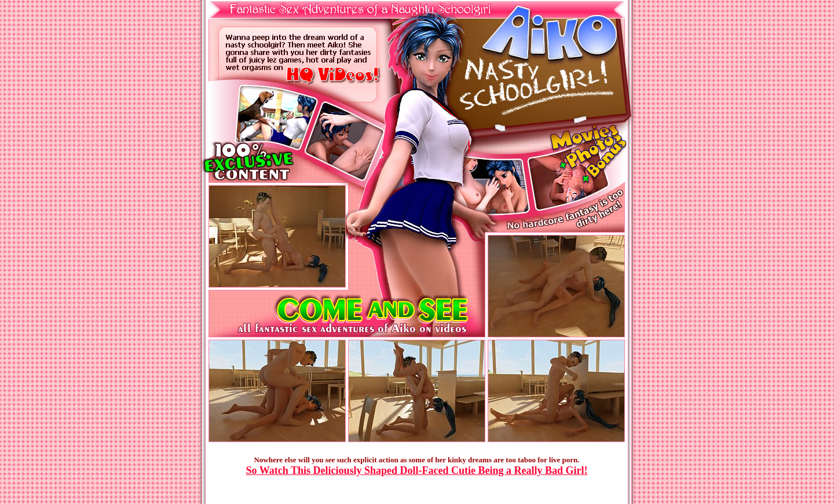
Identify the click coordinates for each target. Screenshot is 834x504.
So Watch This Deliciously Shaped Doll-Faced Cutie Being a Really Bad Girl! (417, 470)
